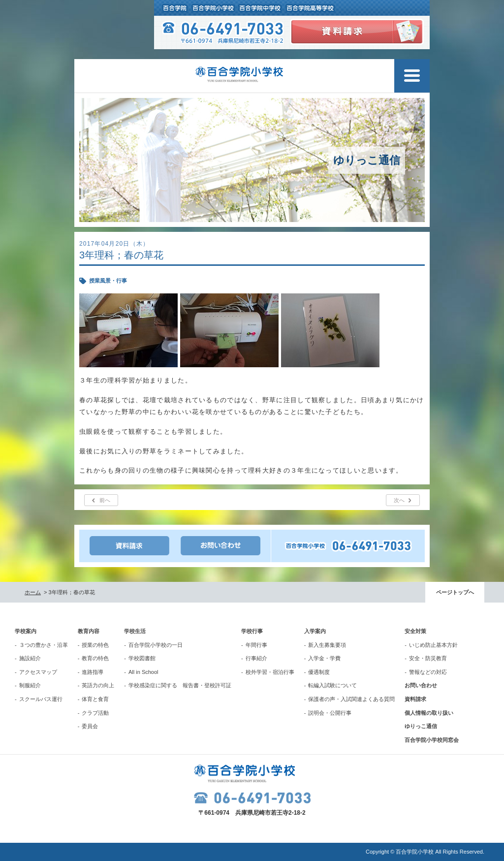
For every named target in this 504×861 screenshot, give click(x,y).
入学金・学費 (324, 658)
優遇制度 (319, 672)
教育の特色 (95, 658)
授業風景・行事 (108, 281)
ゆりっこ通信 (421, 726)
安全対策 (415, 631)
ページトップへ (455, 592)
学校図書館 (142, 658)
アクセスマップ (38, 672)
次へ (399, 500)
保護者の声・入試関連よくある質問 (351, 699)
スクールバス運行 (41, 699)
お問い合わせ (421, 685)
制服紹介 (30, 685)
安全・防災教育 (428, 658)
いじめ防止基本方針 (433, 645)
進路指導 (93, 672)
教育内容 (89, 631)
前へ (105, 500)
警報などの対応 (428, 672)
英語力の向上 (98, 685)
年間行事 (256, 645)
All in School (143, 672)
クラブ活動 (95, 713)
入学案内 (315, 631)
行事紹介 (256, 658)
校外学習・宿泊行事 (270, 672)
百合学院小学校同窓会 (432, 740)
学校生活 (135, 631)
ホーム (33, 592)
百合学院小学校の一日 (156, 645)
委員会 (90, 726)
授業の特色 (95, 645)
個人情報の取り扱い (429, 713)
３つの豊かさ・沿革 (44, 645)
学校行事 (252, 631)
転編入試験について (332, 685)
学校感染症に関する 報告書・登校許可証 (180, 685)
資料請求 (415, 699)
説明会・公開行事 (330, 713)
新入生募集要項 (327, 645)
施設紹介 (30, 658)
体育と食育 (95, 699)
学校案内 (26, 631)
